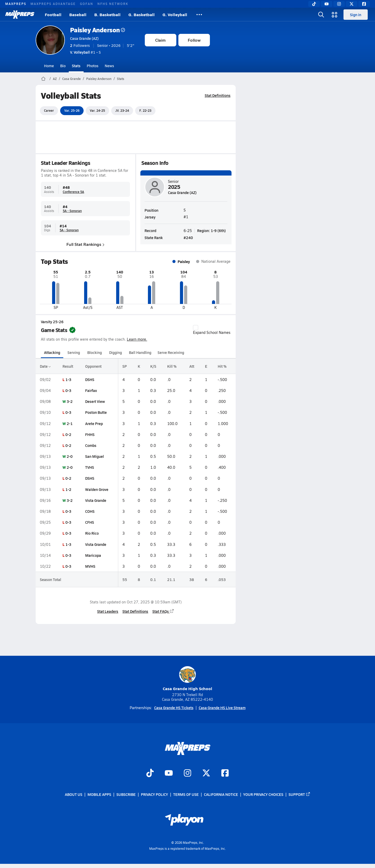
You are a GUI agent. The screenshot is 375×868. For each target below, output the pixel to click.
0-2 (68, 434)
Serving (74, 352)
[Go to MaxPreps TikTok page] (150, 773)
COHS (90, 511)
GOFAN (87, 4)
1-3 (68, 379)
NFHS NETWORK (113, 4)
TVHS (89, 467)
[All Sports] (199, 15)
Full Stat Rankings (85, 244)
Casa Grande (71, 79)
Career (49, 110)
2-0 (70, 456)
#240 (188, 237)
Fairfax (91, 390)
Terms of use (186, 795)
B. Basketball (107, 14)
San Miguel (94, 456)
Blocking (95, 352)
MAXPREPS (16, 4)
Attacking (52, 352)
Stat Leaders (108, 611)
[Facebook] (364, 4)
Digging (115, 352)
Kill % (172, 366)
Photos (93, 66)
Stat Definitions (218, 95)
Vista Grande (95, 500)
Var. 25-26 (72, 110)
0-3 (68, 390)
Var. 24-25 (97, 110)
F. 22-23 (145, 110)
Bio (63, 66)
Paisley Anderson (98, 30)
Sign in (356, 15)
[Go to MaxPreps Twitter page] (206, 773)
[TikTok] (314, 4)
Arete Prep (94, 423)
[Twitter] (352, 4)
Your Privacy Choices (263, 795)
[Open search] (321, 15)
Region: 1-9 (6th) (211, 230)
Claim (160, 40)
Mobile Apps (99, 795)
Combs (90, 445)
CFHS (89, 522)
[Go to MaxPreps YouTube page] (169, 773)
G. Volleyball (175, 14)
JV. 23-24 (122, 110)
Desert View (95, 401)
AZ (55, 79)
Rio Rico (92, 533)
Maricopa (93, 555)
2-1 (70, 423)
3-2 (70, 401)
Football (53, 14)
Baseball (78, 14)
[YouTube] (327, 4)
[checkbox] (196, 328)
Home (49, 66)
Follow (194, 40)
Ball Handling (140, 352)
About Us (74, 795)
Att (192, 366)
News (109, 66)
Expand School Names (212, 330)
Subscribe (126, 795)
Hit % (222, 366)
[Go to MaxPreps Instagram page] (187, 773)
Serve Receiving (171, 352)
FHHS (90, 434)
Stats (76, 66)
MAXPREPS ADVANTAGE (53, 4)
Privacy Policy (154, 795)
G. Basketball (142, 14)
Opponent (93, 366)
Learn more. (137, 339)
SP (124, 366)
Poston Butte (96, 412)
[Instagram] (339, 4)
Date (45, 366)
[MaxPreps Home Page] (43, 79)
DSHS (89, 379)
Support (299, 795)
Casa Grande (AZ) (84, 38)
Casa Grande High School (187, 679)
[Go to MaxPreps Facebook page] (225, 773)
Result (68, 366)
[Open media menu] (335, 15)
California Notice (221, 795)
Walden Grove (96, 489)
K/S (153, 366)
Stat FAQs (163, 611)
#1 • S (85, 52)
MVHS (90, 566)
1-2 (68, 489)
